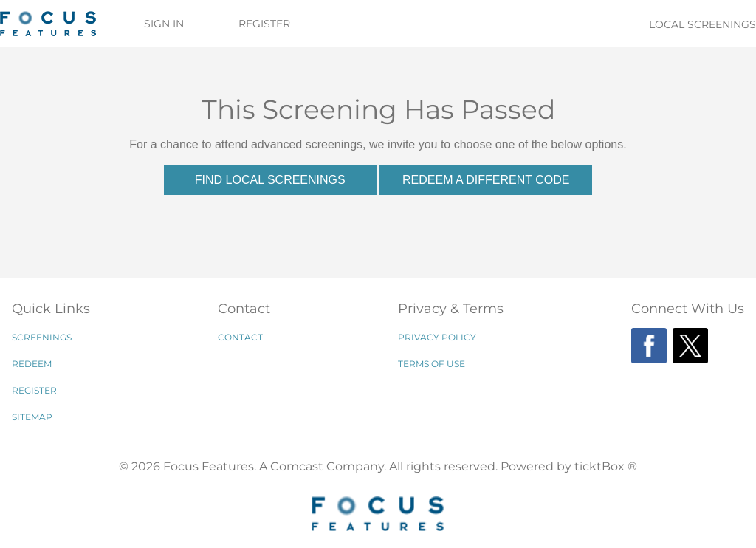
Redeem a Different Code (486, 180)
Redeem (32, 364)
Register (264, 24)
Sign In (164, 24)
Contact (240, 337)
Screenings (42, 337)
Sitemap (32, 417)
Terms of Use (432, 364)
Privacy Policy (437, 337)
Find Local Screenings (270, 180)
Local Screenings (702, 24)
